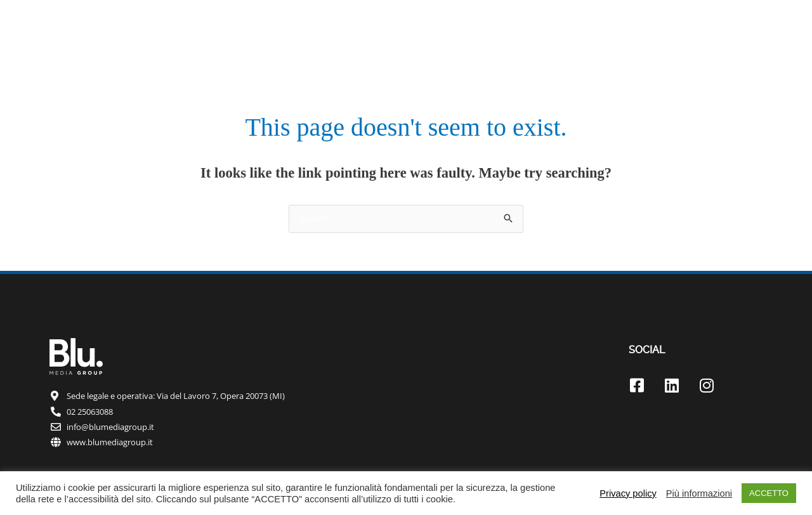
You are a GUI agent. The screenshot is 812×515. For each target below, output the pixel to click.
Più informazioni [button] (699, 493)
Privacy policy (628, 493)
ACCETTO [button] (769, 493)
